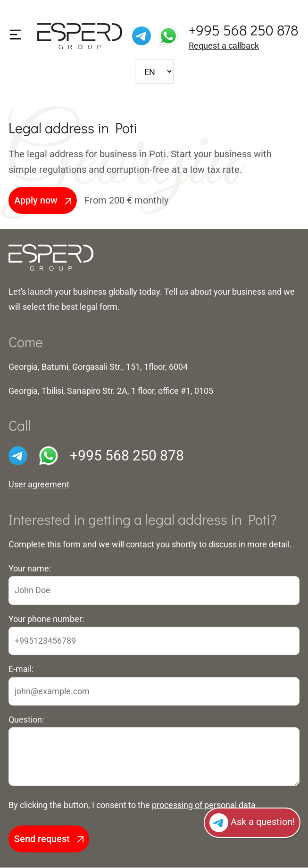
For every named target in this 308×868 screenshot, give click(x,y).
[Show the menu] (15, 35)
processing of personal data (204, 805)
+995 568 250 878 (244, 30)
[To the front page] (51, 257)
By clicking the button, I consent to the (132, 805)
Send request (49, 839)
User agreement (39, 485)
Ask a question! (252, 823)
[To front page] (80, 35)
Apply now (43, 200)
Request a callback (224, 46)
